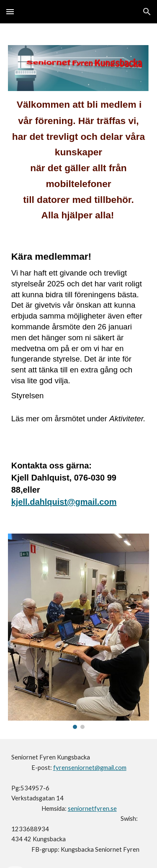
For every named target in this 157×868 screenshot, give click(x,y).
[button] (10, 11)
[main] (79, 164)
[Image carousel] (79, 631)
